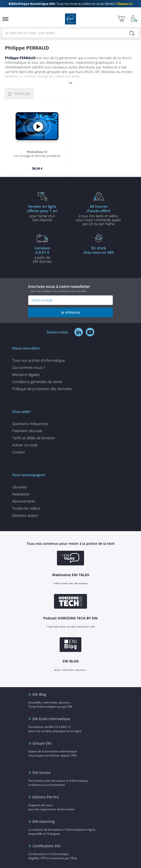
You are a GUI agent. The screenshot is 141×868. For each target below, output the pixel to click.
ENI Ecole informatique (51, 719)
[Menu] (5, 19)
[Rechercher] (132, 33)
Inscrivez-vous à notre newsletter (70, 288)
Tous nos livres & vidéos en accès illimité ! (70, 4)
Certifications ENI (47, 846)
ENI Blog (39, 694)
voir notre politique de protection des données (59, 291)
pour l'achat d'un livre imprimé (42, 213)
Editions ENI (70, 19)
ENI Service (42, 773)
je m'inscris (71, 312)
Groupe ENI (42, 743)
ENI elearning (44, 821)
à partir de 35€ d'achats (42, 254)
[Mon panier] (121, 19)
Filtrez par (22, 93)
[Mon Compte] (134, 19)
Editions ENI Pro (46, 797)
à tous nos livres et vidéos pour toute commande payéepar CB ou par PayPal (99, 215)
